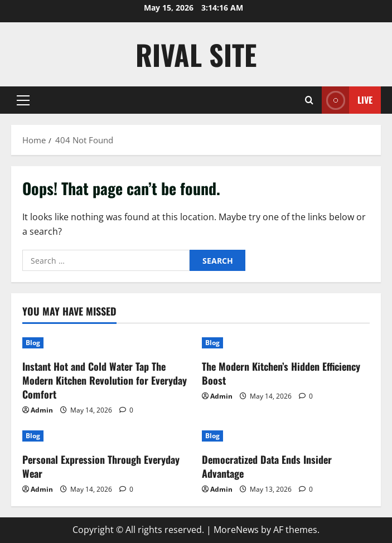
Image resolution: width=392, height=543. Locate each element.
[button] (23, 100)
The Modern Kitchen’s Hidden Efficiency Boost (281, 373)
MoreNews (236, 530)
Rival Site (196, 54)
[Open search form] (309, 100)
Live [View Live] (347, 100)
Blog (33, 343)
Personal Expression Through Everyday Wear (101, 466)
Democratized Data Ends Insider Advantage (267, 466)
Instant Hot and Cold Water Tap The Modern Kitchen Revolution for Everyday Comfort (105, 380)
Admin (42, 410)
